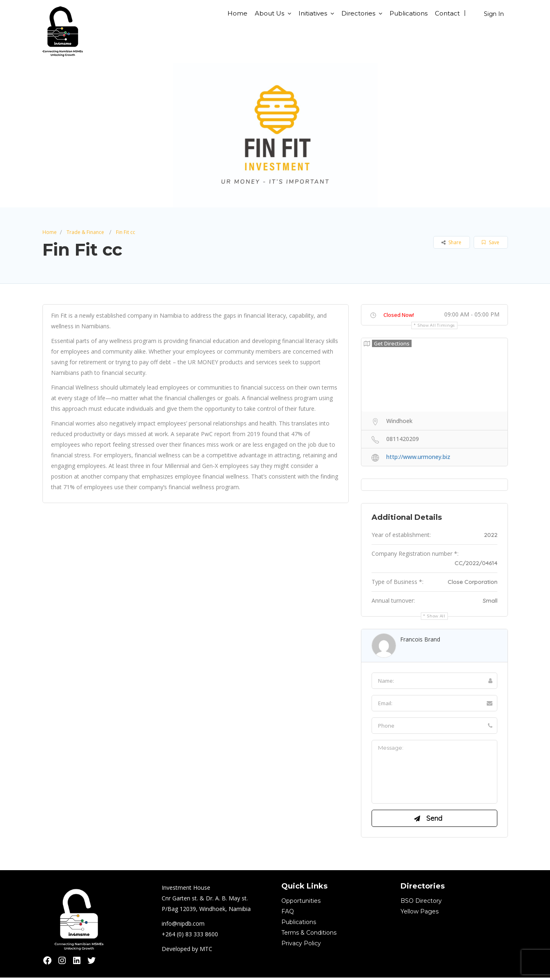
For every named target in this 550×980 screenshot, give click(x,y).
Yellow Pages (420, 914)
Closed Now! (399, 315)
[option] (275, 135)
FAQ (288, 914)
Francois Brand (420, 639)
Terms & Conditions (309, 935)
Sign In (494, 14)
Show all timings (436, 325)
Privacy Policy (301, 946)
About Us (269, 13)
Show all (436, 616)
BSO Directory (421, 903)
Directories (358, 13)
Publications (409, 13)
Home (237, 13)
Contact (447, 13)
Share (451, 242)
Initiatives (313, 13)
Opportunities (301, 903)
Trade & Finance (85, 232)
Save (491, 242)
